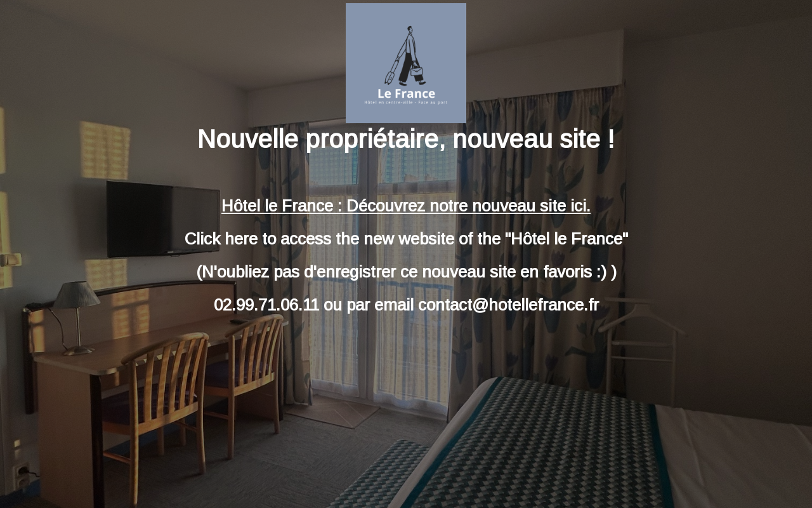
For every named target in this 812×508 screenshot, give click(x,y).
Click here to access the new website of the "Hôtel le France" (406, 239)
